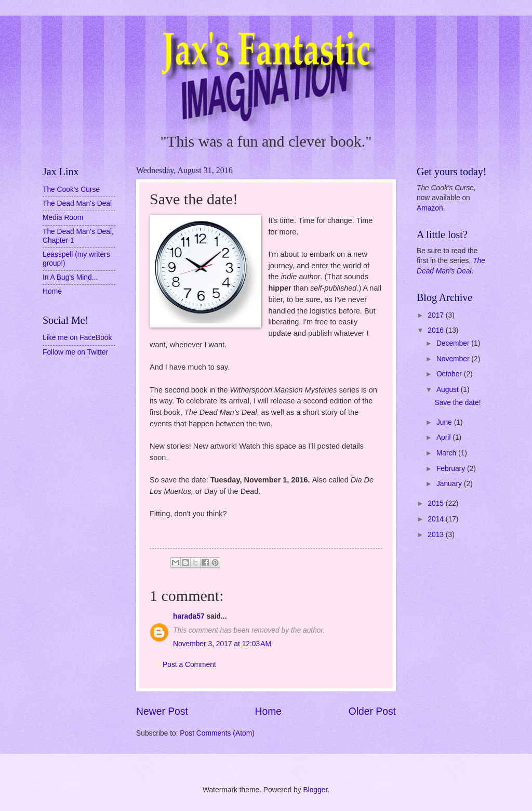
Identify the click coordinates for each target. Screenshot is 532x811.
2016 (437, 330)
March (447, 453)
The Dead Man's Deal (77, 204)
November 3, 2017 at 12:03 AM (222, 644)
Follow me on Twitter (75, 352)
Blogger (315, 790)
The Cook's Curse (71, 189)
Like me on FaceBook (77, 338)
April (444, 437)
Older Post (372, 711)
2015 (437, 503)
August (449, 390)
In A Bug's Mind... (70, 277)
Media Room (63, 218)
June (445, 422)
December (454, 343)
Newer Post (162, 711)
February (452, 469)
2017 (437, 315)
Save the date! (457, 403)
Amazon (430, 208)
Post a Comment (189, 665)
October (450, 374)
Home (269, 711)
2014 (437, 519)
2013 (437, 535)
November (454, 359)
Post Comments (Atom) (217, 733)
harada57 (189, 616)
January (450, 484)
